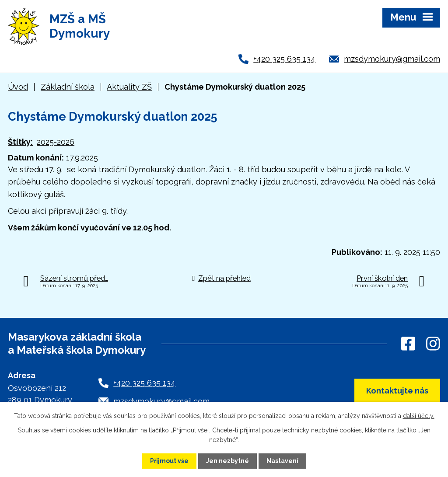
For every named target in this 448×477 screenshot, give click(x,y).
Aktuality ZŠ (129, 87)
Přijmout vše (169, 461)
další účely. (419, 416)
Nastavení (282, 461)
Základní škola (68, 87)
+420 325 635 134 (284, 59)
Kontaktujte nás (397, 391)
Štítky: (20, 142)
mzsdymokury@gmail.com (392, 59)
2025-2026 (56, 142)
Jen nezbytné (227, 461)
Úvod (18, 87)
